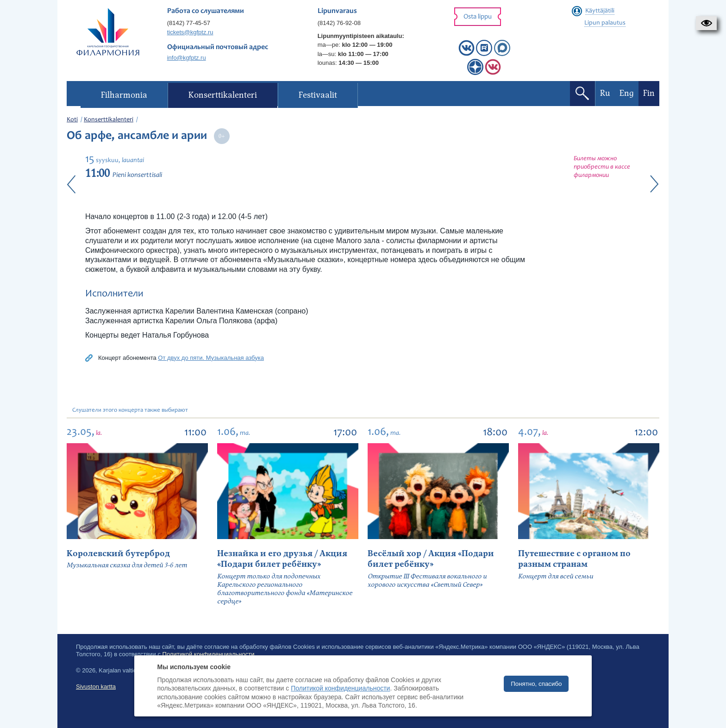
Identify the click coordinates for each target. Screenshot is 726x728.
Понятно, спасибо (536, 684)
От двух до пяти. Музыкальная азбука (211, 358)
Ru (605, 93)
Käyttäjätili (600, 11)
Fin (649, 93)
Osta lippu (478, 17)
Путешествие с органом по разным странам (574, 559)
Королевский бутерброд (118, 554)
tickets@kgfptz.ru (190, 32)
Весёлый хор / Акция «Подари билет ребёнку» (431, 559)
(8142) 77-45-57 (189, 23)
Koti (72, 120)
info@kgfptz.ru (187, 58)
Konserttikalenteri (109, 120)
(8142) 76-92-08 (339, 23)
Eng (627, 93)
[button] (706, 23)
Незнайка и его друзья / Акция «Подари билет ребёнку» (282, 559)
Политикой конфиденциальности (340, 688)
